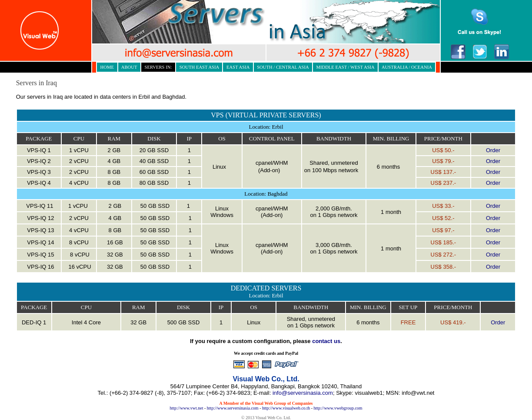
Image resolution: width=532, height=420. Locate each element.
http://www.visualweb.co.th (286, 408)
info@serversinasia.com (303, 393)
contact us (326, 341)
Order (493, 150)
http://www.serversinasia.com (233, 408)
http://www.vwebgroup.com (338, 408)
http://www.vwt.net (186, 408)
